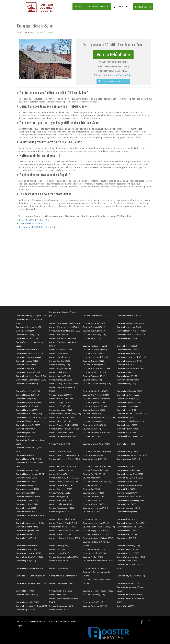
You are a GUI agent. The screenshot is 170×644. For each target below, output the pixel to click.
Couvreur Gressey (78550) (60, 474)
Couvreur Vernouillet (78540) (27, 500)
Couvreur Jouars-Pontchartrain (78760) (98, 561)
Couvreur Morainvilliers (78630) (129, 402)
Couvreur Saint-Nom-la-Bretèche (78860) (133, 414)
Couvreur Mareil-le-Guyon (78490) (29, 414)
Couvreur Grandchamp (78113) (61, 433)
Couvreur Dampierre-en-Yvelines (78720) (32, 583)
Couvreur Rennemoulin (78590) (129, 327)
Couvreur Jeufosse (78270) (94, 361)
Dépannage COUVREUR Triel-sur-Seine (38, 227)
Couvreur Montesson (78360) (94, 335)
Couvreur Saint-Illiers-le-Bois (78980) (97, 433)
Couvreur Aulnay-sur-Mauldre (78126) (64, 384)
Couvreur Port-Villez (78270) (94, 474)
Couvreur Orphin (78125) (93, 414)
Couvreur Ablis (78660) (24, 436)
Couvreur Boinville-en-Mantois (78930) (64, 327)
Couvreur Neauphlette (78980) (95, 406)
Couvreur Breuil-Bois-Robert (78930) (97, 368)
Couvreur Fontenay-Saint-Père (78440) (31, 417)
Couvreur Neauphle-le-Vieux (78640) (97, 482)
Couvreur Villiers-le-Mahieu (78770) (29, 353)
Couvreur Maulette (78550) (26, 482)
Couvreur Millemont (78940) (60, 421)
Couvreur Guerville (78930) (127, 372)
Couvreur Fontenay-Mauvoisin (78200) (31, 568)
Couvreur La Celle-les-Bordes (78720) (131, 357)
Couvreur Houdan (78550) (93, 602)
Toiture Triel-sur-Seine (30, 224)
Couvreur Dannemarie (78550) (128, 353)
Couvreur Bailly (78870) (92, 338)
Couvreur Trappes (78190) (127, 493)
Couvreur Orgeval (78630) (26, 561)
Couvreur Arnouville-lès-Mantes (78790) (132, 421)
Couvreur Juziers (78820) (59, 553)
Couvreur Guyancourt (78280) (61, 489)
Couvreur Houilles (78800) (26, 365)
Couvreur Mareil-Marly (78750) (27, 410)
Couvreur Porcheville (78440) (61, 395)
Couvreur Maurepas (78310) (128, 338)
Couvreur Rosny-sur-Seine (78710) (130, 474)
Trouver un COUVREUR (97, 7)
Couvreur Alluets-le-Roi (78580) (61, 500)
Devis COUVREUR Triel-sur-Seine (35, 220)
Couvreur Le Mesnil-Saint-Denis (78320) (98, 591)
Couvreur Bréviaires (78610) (94, 323)
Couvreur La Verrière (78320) (27, 384)
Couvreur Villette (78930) (126, 606)
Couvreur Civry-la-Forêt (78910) (95, 372)
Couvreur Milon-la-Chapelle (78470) (63, 527)
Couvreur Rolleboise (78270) (27, 595)
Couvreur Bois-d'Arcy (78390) (128, 395)
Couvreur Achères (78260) (59, 406)
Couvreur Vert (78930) (58, 549)
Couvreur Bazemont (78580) (27, 527)
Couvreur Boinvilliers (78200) (94, 410)
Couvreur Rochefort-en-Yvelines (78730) (31, 606)
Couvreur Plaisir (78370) (25, 455)
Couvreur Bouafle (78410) (127, 410)
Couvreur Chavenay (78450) (26, 478)
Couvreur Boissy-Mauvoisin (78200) (130, 323)
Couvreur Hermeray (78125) (128, 451)
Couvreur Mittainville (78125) (27, 534)
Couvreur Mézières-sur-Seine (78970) (98, 466)
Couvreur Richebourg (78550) (61, 372)
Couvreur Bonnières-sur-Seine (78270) (31, 376)
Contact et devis (143, 7)
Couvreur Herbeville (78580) (94, 549)
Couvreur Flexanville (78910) (94, 365)
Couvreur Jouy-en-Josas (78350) (28, 553)
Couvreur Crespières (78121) (27, 504)
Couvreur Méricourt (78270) (94, 504)
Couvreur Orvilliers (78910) (127, 531)
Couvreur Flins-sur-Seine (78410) (62, 519)
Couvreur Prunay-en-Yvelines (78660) (64, 425)
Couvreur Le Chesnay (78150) (61, 504)
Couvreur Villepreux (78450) (26, 546)
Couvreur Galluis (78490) (59, 353)
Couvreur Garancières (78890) (61, 485)
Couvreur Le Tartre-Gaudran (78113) (131, 335)
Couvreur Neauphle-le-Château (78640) (98, 538)
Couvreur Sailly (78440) (92, 429)
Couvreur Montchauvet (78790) (95, 346)
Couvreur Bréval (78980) (126, 365)
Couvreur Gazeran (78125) (59, 365)
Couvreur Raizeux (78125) (127, 519)
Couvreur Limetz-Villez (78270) (27, 470)
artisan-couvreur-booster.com (37, 622)
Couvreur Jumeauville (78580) (128, 459)
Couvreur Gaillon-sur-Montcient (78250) (65, 557)
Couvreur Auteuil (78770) (126, 538)
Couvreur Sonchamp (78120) (94, 497)
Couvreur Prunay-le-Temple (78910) (63, 523)
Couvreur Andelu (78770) (59, 610)
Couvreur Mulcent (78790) (93, 455)
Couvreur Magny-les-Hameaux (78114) (64, 455)
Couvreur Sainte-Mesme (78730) (96, 316)
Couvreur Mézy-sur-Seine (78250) (130, 436)
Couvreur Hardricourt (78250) (128, 553)
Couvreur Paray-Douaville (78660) (130, 391)
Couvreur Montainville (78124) (27, 395)
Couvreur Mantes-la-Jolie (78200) (96, 523)
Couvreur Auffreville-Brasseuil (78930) (31, 421)
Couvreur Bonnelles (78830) (127, 482)
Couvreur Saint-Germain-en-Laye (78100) (99, 527)
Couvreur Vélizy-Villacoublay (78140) (131, 576)
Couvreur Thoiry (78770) (59, 497)
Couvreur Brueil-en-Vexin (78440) (28, 357)
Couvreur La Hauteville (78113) (27, 602)
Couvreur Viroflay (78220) (93, 557)
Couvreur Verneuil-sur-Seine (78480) (63, 436)
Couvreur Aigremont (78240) (128, 583)
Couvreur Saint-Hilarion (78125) (61, 583)
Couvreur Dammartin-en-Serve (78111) (132, 523)
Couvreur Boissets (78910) (127, 425)
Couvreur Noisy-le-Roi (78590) (128, 546)
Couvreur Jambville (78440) (60, 451)
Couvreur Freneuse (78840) (127, 406)
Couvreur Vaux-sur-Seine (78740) (129, 485)
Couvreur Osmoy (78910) (59, 546)
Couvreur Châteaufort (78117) (61, 606)
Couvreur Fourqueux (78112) (94, 376)
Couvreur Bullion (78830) (126, 489)
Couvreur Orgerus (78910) (26, 485)
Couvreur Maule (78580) (92, 512)
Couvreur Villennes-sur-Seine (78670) (131, 557)
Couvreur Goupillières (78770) (61, 470)
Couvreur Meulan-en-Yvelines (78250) (131, 331)
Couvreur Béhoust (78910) (127, 346)
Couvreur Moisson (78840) (93, 353)
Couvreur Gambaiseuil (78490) (27, 489)
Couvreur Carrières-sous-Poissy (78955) (65, 414)
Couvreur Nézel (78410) (25, 368)
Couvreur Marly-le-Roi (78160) (94, 425)
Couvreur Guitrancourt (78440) (129, 508)
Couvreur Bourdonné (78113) (27, 361)
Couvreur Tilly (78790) (91, 436)
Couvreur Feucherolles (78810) (61, 350)
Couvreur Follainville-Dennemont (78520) (99, 417)
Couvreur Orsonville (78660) (128, 350)
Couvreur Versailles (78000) (94, 485)
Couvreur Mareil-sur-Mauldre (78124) (30, 474)
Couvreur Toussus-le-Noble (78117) (130, 497)
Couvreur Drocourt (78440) (26, 512)
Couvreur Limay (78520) (58, 561)
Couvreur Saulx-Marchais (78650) (129, 595)
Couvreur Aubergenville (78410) (28, 531)
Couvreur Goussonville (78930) (95, 350)
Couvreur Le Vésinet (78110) (27, 338)
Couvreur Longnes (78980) (26, 433)
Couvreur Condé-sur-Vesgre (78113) (30, 327)
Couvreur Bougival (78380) (26, 508)
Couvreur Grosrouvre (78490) (61, 591)
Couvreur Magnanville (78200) (61, 512)
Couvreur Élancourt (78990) (26, 549)
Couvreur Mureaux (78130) (59, 376)
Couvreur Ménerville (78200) (27, 406)
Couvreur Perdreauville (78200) (61, 417)
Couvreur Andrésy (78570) (59, 444)
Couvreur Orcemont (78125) (94, 327)
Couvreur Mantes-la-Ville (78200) (28, 459)
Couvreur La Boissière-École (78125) (63, 482)
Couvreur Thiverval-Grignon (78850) (63, 576)
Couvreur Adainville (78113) (26, 331)
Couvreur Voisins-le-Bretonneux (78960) (65, 531)
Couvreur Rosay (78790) (92, 380)
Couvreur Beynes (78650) (127, 504)
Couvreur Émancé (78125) (127, 376)
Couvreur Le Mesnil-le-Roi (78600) (62, 568)
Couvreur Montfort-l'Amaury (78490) (97, 451)
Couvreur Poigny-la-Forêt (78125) (96, 531)
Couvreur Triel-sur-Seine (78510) (62, 399)
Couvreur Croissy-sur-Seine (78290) (97, 384)
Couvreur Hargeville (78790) (60, 368)
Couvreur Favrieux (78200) (93, 500)
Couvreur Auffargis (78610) (60, 493)
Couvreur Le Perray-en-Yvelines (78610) (65, 538)
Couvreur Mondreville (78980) (128, 470)
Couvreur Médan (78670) (126, 384)
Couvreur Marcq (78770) (59, 335)
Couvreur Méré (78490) (25, 591)
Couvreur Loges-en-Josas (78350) (96, 444)
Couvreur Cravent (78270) (127, 534)
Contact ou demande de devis (113, 81)
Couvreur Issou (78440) (58, 595)
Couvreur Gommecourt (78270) (28, 497)
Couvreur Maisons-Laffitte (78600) (63, 338)
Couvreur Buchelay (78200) (127, 429)
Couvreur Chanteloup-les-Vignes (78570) (31, 316)
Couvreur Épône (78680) (126, 444)
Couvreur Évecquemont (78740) (129, 361)
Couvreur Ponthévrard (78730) (95, 606)
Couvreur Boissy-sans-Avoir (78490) (30, 523)
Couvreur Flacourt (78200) (26, 399)
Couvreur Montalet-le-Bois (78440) (130, 527)
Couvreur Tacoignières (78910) (28, 391)
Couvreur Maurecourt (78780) (61, 534)
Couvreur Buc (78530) (91, 489)
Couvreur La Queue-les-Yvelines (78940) (65, 459)
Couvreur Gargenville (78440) (94, 459)
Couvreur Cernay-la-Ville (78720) (95, 357)
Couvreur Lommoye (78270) (94, 595)
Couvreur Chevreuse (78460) (94, 568)
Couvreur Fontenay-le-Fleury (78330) (131, 500)
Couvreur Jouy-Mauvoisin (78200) (96, 395)
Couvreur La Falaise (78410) (26, 350)
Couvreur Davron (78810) (25, 429)
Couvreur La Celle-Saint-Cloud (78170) (30, 576)
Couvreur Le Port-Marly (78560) (28, 372)
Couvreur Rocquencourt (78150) (62, 508)
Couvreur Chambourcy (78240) (129, 316)
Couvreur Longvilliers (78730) (94, 553)
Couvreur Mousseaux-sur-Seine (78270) (132, 455)
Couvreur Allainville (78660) (60, 357)
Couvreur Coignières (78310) (128, 380)
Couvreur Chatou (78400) (25, 493)
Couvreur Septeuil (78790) (93, 519)
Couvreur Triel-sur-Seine (120, 75)
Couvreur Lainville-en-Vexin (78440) (97, 399)
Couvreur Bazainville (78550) (94, 331)
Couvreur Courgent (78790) (60, 402)
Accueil (78, 7)
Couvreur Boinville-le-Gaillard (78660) (131, 368)
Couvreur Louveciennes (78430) (95, 508)
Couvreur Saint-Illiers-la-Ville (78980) (30, 557)
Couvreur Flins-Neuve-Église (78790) (63, 466)
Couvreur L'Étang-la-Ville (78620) (95, 470)
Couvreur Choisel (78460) (126, 466)
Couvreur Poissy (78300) (93, 421)
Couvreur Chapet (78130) (25, 610)
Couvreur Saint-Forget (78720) (129, 549)
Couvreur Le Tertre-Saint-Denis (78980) (64, 323)
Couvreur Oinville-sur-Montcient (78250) (65, 331)
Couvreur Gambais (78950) (127, 433)
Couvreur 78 (30, 32)
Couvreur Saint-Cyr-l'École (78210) (130, 478)
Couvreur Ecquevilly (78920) (94, 402)
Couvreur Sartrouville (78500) (61, 380)
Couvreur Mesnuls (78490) (127, 512)
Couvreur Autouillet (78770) (127, 399)
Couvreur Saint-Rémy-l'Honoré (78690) (64, 478)
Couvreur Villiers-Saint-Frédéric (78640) (31, 380)
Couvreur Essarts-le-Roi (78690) (28, 425)
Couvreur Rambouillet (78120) (27, 335)
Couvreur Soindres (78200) (60, 361)
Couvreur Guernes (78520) (93, 493)
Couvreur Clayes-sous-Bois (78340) (97, 534)
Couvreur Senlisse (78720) (127, 561)
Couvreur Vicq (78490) (92, 478)
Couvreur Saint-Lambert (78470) (95, 391)
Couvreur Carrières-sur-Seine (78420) (64, 429)
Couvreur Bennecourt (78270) (61, 410)
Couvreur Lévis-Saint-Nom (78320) (29, 402)
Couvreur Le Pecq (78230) (26, 538)
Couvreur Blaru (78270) (126, 417)
